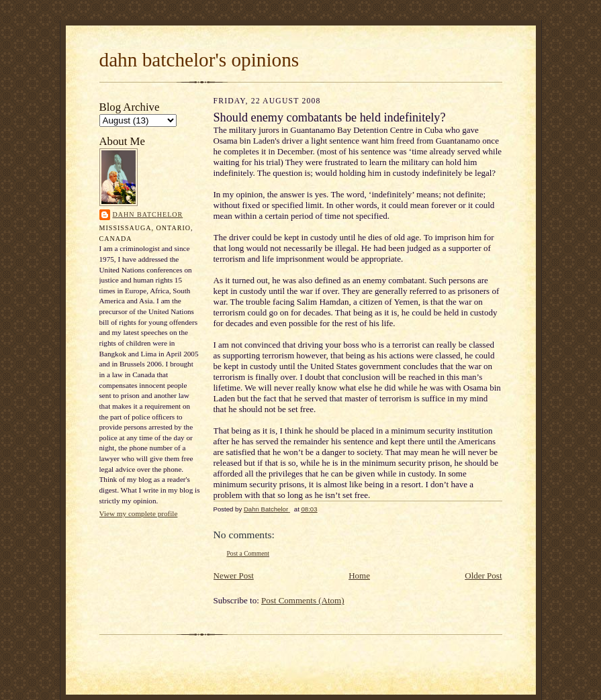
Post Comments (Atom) (303, 600)
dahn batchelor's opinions (199, 60)
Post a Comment (248, 553)
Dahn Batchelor (148, 214)
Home (359, 576)
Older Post (483, 576)
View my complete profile (139, 513)
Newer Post (234, 576)
